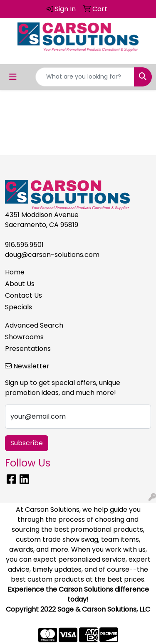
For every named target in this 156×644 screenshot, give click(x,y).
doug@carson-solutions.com (52, 255)
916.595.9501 (24, 245)
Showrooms (24, 337)
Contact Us (24, 295)
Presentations (28, 349)
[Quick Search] (85, 77)
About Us (20, 284)
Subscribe (27, 443)
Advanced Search (34, 325)
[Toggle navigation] (13, 77)
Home (15, 272)
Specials (19, 307)
